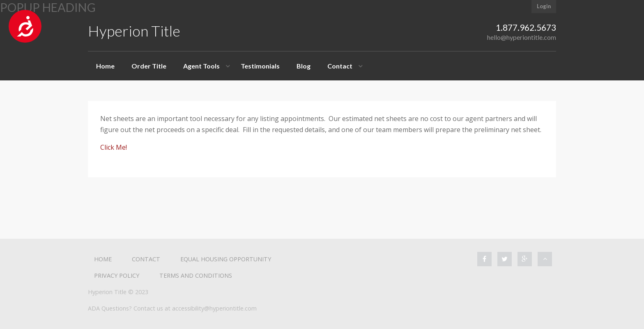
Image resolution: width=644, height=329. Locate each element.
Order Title (149, 66)
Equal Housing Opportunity (226, 259)
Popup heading (48, 7)
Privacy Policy (117, 275)
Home (105, 66)
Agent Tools (201, 66)
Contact (340, 66)
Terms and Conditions (196, 275)
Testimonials (260, 66)
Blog (304, 66)
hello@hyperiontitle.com (522, 37)
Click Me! (114, 147)
